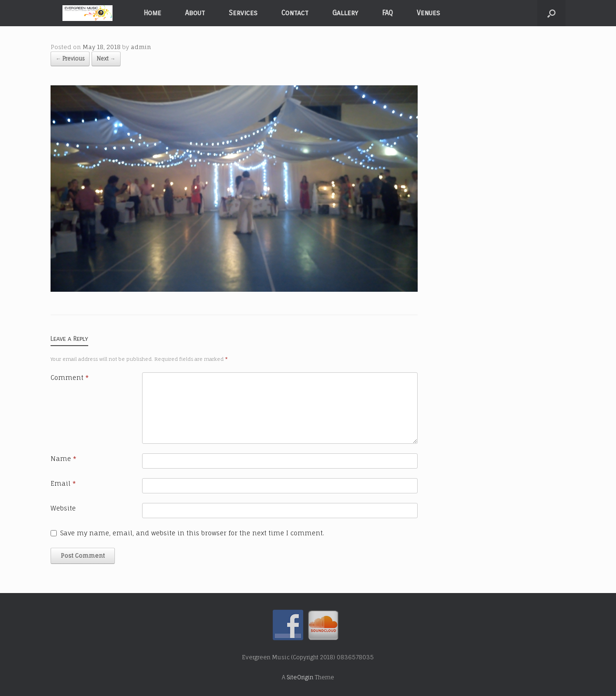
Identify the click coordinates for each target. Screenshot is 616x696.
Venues (428, 13)
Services (243, 13)
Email (63, 483)
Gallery (345, 13)
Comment (70, 378)
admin (141, 47)
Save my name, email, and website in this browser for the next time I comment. (192, 533)
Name (63, 459)
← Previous (70, 59)
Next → (106, 59)
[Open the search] (551, 13)
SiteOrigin (300, 677)
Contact (295, 13)
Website (63, 508)
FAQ (387, 13)
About (195, 13)
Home (152, 13)
